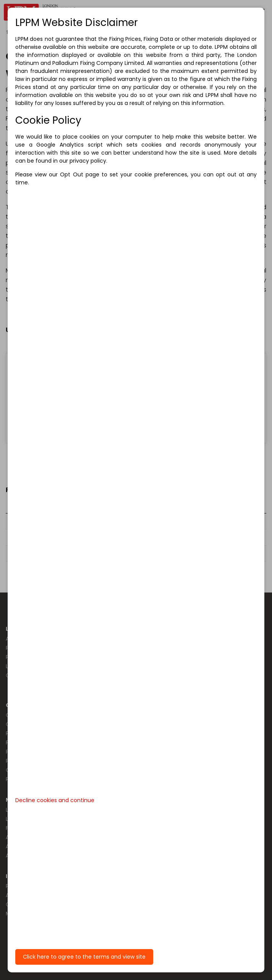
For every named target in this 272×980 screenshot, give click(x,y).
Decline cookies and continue (55, 800)
